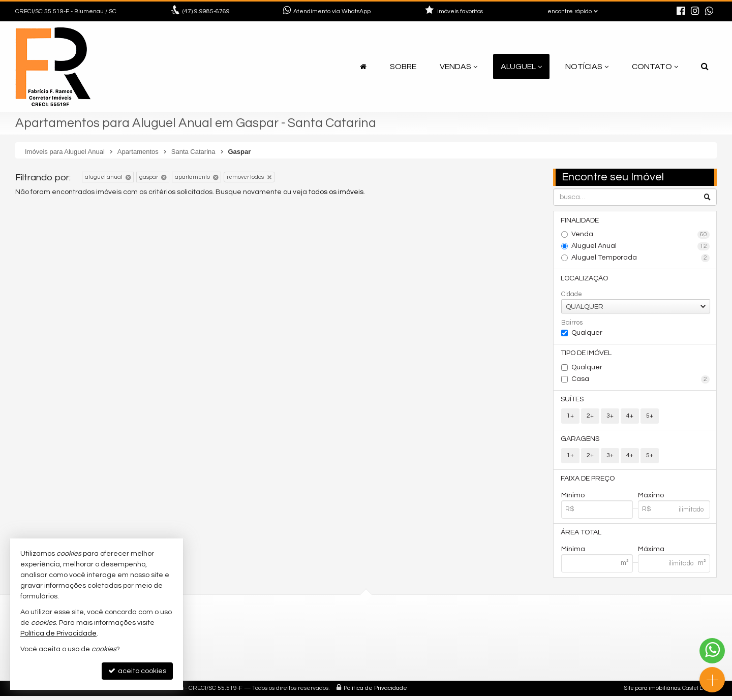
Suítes (573, 401)
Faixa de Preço (588, 482)
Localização (585, 279)
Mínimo (573, 498)
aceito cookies (137, 671)
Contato (655, 67)
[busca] (705, 67)
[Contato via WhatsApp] (712, 651)
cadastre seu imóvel (299, 645)
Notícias (587, 67)
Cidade (572, 295)
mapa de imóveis (293, 657)
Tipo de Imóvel (587, 355)
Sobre (403, 67)
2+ (590, 418)
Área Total (582, 536)
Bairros (572, 324)
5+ (650, 418)
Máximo (651, 498)
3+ (610, 418)
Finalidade (580, 220)
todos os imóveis (336, 192)
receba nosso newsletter (307, 633)
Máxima (651, 553)
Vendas (459, 67)
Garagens (581, 441)
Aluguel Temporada (641, 259)
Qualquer (587, 334)
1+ (570, 418)
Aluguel (521, 67)
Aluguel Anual (641, 247)
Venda (641, 235)
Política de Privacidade (375, 692)
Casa (641, 381)
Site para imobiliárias (652, 692)
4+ (630, 418)
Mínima (573, 553)
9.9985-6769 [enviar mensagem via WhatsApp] (206, 11)
